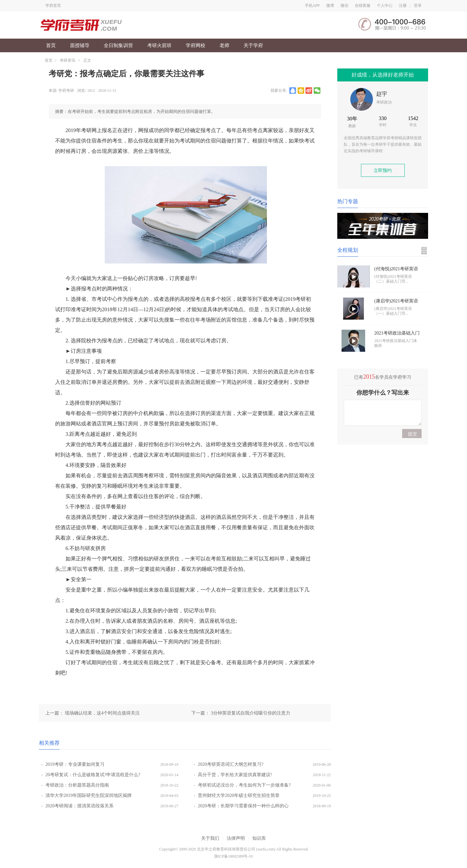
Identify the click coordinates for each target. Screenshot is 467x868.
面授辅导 (80, 45)
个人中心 (385, 6)
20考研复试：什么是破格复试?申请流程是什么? (93, 775)
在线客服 (363, 6)
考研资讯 (67, 60)
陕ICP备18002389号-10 (234, 856)
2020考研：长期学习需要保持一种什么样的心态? (243, 807)
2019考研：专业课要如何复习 (80, 764)
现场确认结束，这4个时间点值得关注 (102, 713)
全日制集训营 (118, 45)
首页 (51, 45)
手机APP (312, 6)
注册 (403, 6)
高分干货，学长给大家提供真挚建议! (235, 775)
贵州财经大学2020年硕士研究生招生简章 (239, 795)
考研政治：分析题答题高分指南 (77, 785)
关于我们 (210, 838)
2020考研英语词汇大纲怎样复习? (231, 764)
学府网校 (196, 45)
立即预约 (383, 171)
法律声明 (236, 838)
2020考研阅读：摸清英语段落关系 (79, 806)
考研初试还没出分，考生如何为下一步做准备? (244, 785)
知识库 (259, 838)
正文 (87, 60)
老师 (224, 45)
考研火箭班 (159, 45)
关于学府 (253, 45)
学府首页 (53, 6)
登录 (418, 6)
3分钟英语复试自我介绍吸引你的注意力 (251, 713)
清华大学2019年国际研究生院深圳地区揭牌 (89, 795)
